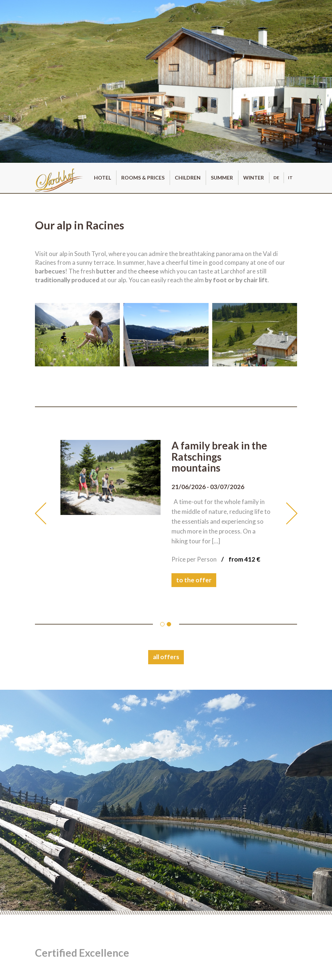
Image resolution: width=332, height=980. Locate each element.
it (290, 178)
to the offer (194, 580)
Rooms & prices (143, 178)
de (276, 178)
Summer (222, 178)
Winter (254, 178)
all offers (166, 657)
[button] (48, 513)
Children (188, 178)
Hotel (102, 178)
